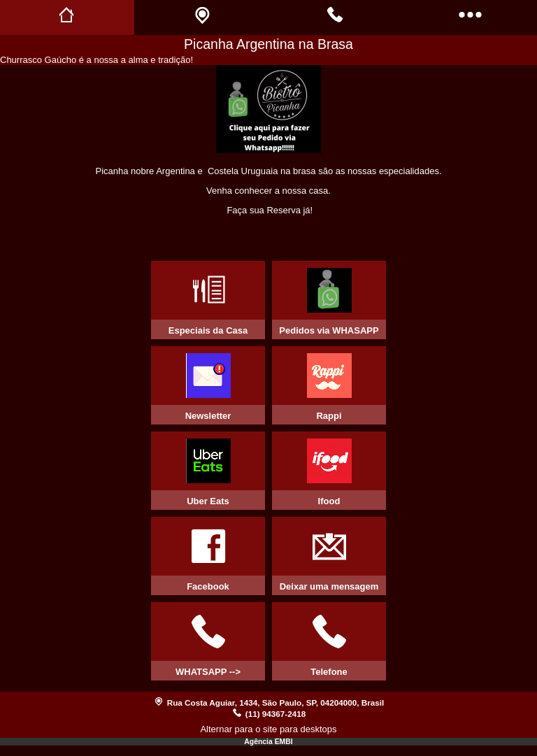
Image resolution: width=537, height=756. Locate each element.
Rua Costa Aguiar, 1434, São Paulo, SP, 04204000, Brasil (276, 702)
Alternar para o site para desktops (268, 729)
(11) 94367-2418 (275, 714)
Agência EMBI (268, 742)
